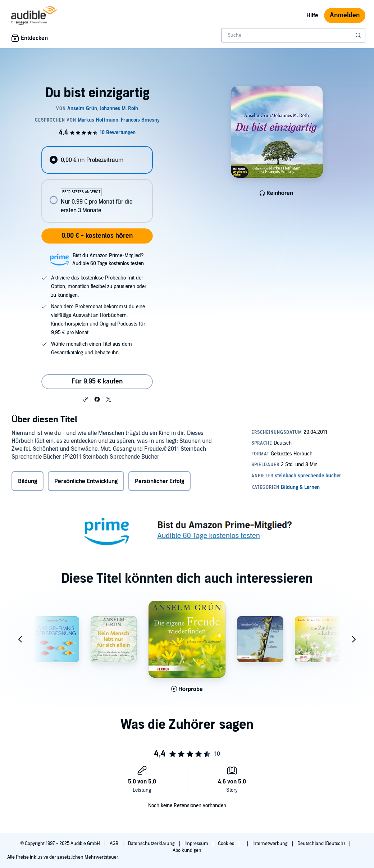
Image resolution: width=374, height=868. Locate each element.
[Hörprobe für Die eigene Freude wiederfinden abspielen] (187, 689)
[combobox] (293, 35)
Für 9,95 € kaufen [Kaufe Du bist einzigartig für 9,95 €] (97, 381)
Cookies (227, 844)
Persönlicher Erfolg (159, 481)
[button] (86, 399)
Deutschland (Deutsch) (322, 844)
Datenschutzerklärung (152, 844)
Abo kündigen (187, 850)
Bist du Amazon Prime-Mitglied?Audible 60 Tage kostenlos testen (108, 260)
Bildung (28, 481)
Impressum (197, 844)
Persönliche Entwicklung (86, 481)
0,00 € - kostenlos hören (97, 236)
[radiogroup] (97, 184)
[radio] (97, 160)
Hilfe (312, 15)
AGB (115, 844)
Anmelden (345, 15)
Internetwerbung (271, 844)
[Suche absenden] (359, 35)
